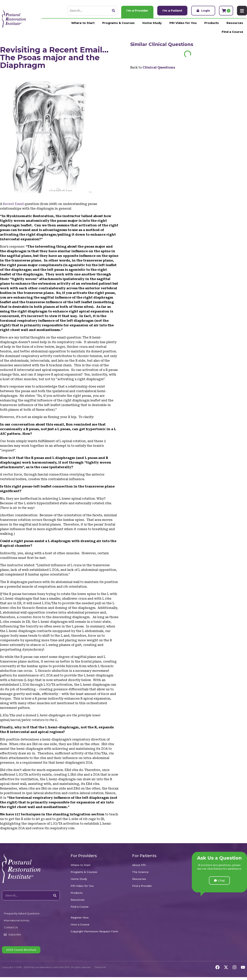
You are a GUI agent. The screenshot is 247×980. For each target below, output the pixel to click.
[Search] (113, 11)
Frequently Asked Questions (22, 913)
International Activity (17, 920)
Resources (235, 23)
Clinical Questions (171, 44)
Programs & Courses (118, 23)
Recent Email (13, 204)
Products (212, 23)
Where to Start (83, 23)
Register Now (80, 917)
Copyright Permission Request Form (94, 931)
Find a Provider (142, 886)
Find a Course (232, 32)
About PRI (139, 865)
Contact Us (11, 927)
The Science (140, 872)
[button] (219, 881)
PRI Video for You (183, 23)
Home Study (152, 23)
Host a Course (80, 924)
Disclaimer (100, 967)
